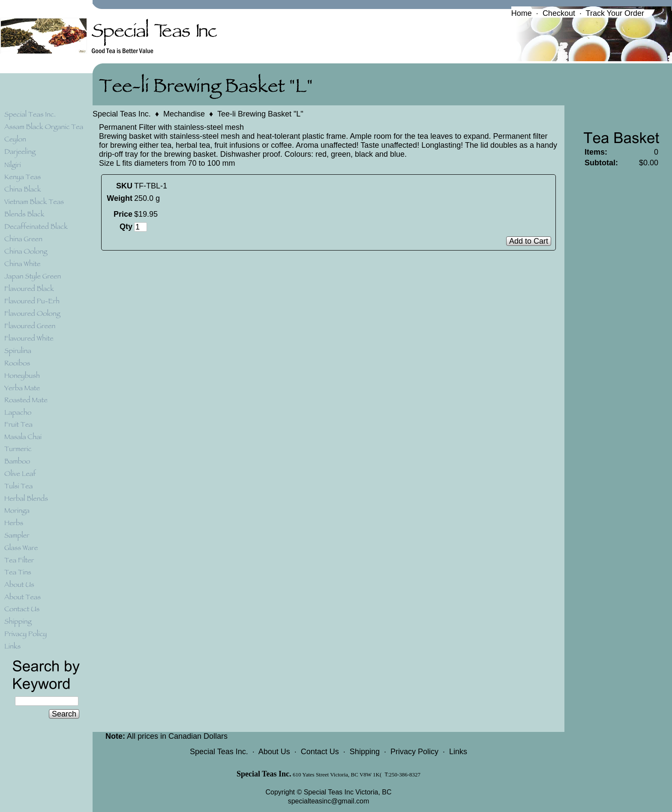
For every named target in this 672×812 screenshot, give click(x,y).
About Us (274, 752)
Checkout (559, 13)
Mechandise (184, 114)
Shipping (365, 752)
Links (458, 752)
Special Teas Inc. (122, 114)
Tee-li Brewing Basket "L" (260, 114)
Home (522, 13)
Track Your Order (615, 13)
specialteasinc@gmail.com (329, 801)
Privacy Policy (414, 752)
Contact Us (320, 752)
